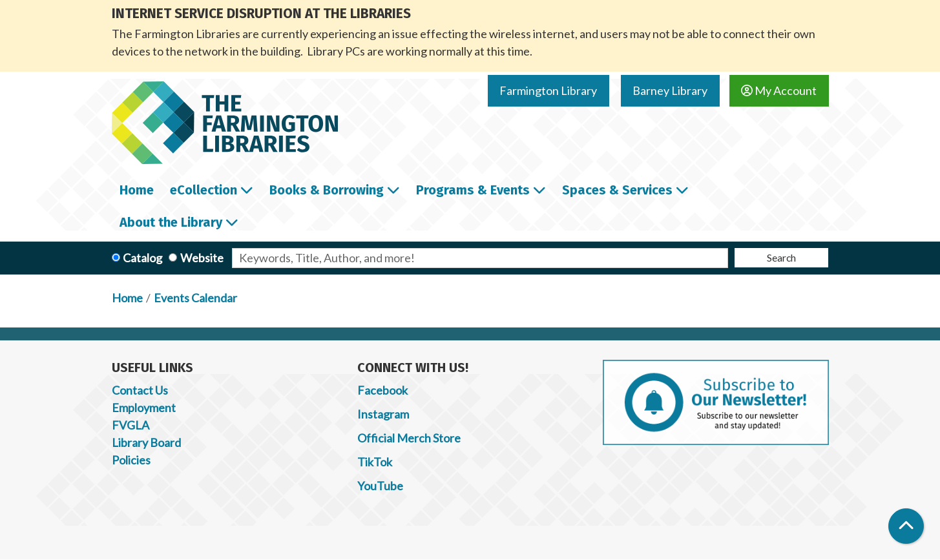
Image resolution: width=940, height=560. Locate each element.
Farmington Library (548, 90)
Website (202, 258)
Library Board (146, 442)
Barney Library (670, 90)
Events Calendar (195, 298)
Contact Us (140, 390)
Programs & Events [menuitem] (473, 190)
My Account (779, 90)
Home (127, 298)
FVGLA (131, 425)
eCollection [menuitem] (204, 190)
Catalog (142, 258)
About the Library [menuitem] (171, 222)
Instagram (383, 414)
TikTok (375, 462)
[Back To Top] (906, 526)
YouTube (380, 486)
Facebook (382, 390)
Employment (144, 408)
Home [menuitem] (137, 190)
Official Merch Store (409, 438)
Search (781, 257)
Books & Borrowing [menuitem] (327, 190)
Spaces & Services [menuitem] (617, 190)
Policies (131, 460)
